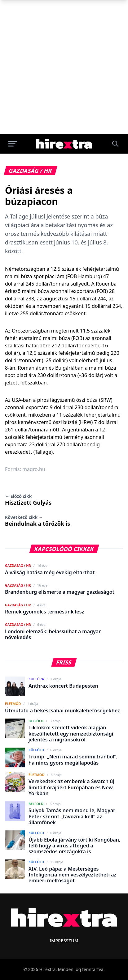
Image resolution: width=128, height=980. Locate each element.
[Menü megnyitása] (13, 144)
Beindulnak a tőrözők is (38, 521)
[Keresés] (115, 144)
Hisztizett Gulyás (28, 500)
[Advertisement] (64, 67)
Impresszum (64, 941)
